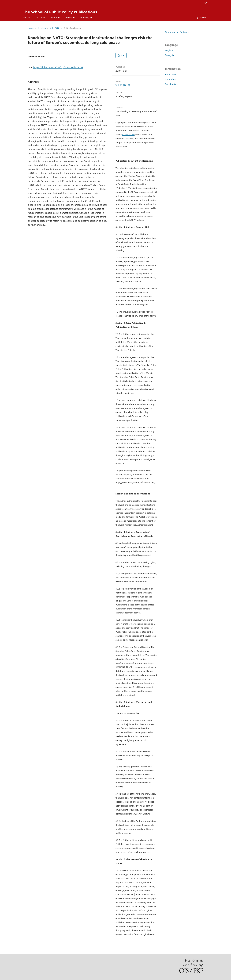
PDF (122, 55)
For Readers (171, 74)
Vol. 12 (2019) (56, 28)
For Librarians (171, 84)
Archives (41, 17)
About (54, 17)
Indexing (85, 17)
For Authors (171, 79)
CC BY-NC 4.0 (128, 134)
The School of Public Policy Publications (60, 12)
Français (169, 55)
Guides (69, 17)
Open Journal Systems (177, 32)
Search (201, 17)
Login (205, 2)
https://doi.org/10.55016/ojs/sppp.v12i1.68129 (58, 67)
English (169, 50)
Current (27, 17)
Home (31, 28)
